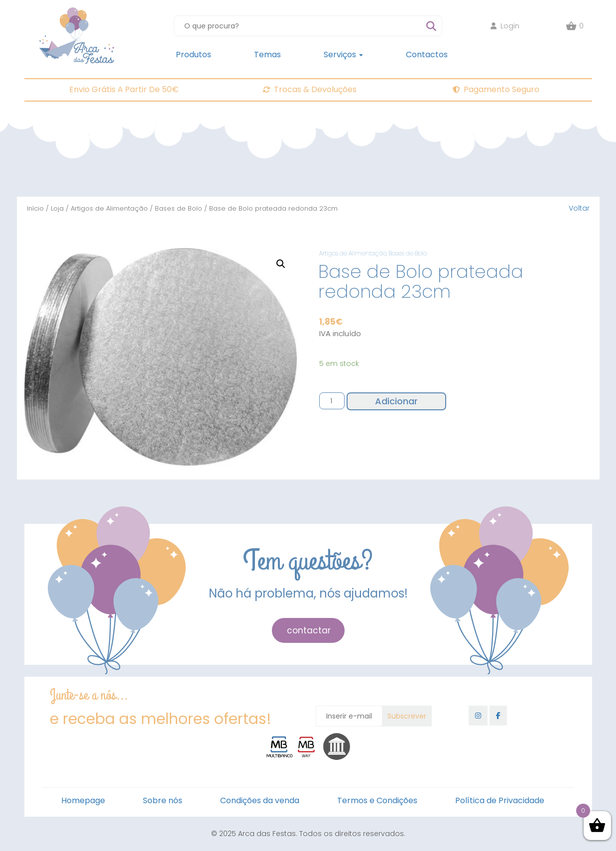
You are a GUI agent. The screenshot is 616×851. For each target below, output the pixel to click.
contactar (309, 630)
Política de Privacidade (500, 800)
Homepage (83, 800)
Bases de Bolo (179, 208)
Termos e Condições (377, 800)
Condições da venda (260, 800)
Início (35, 208)
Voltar (579, 208)
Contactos (427, 55)
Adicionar (396, 401)
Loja (57, 208)
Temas (267, 55)
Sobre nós (163, 800)
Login (505, 26)
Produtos (193, 55)
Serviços (343, 55)
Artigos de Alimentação (109, 208)
